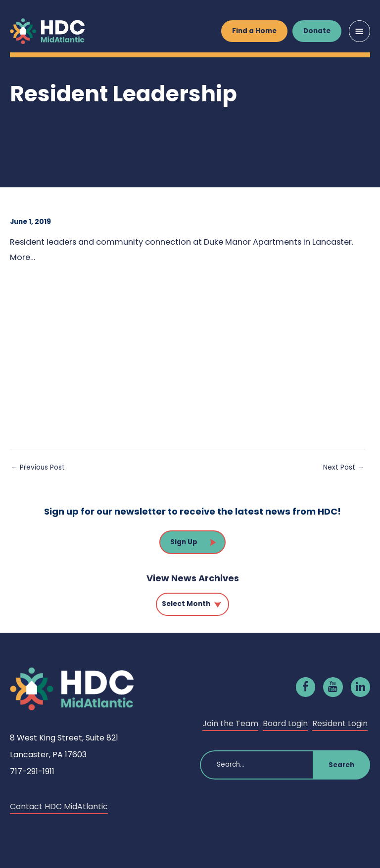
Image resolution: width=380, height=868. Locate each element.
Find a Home (254, 31)
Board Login (285, 723)
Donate (317, 31)
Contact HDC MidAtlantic (59, 806)
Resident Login (340, 723)
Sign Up (184, 542)
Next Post (344, 467)
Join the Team (230, 723)
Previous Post (38, 467)
